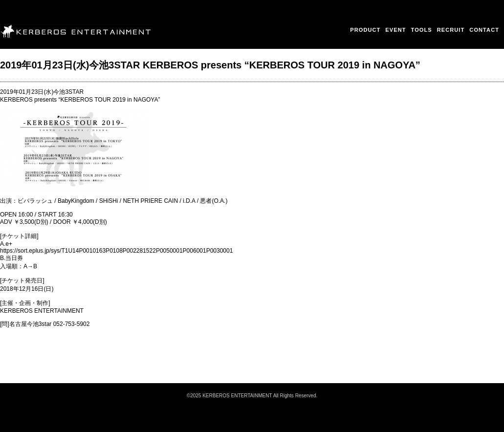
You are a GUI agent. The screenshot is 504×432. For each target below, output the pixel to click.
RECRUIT (451, 30)
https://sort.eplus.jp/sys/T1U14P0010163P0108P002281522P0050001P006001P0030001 (116, 251)
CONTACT (484, 30)
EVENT (395, 30)
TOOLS (422, 30)
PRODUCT (365, 30)
